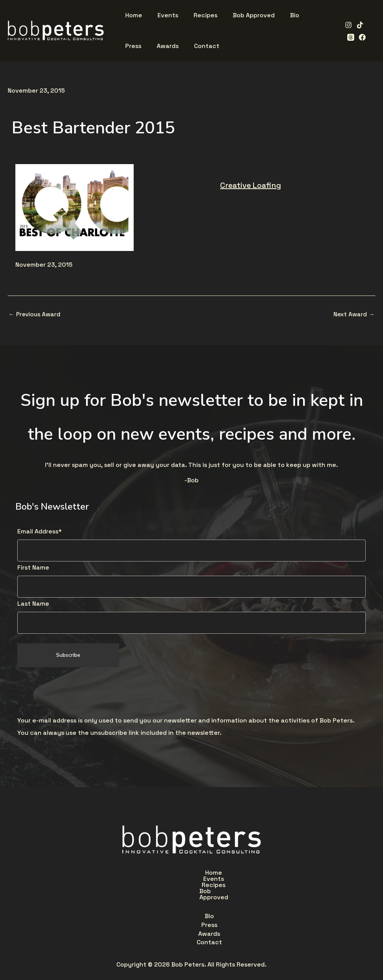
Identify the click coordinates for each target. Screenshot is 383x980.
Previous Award (35, 314)
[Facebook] (348, 37)
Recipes (197, 874)
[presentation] (76, 693)
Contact (238, 892)
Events (159, 874)
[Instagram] (346, 25)
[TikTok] (357, 25)
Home (125, 874)
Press (165, 892)
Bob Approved (245, 874)
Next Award (354, 314)
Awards (199, 892)
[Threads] (369, 25)
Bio (137, 892)
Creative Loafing (251, 185)
